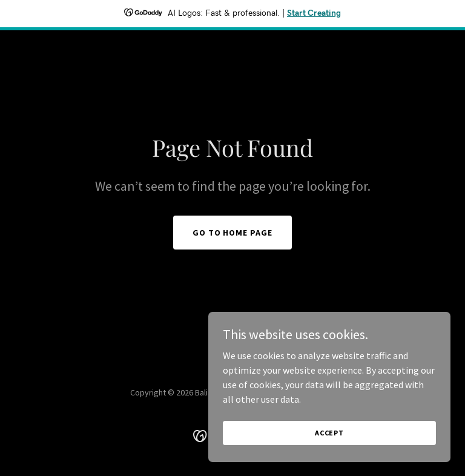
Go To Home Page (233, 233)
